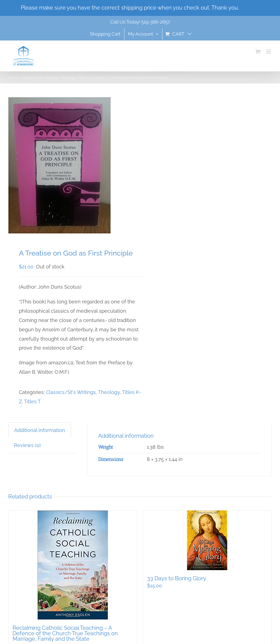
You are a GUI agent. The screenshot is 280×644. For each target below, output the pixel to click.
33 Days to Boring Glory (177, 578)
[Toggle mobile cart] (258, 52)
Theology (109, 392)
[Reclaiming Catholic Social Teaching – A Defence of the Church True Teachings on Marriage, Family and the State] (73, 565)
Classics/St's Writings (71, 392)
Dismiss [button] (250, 8)
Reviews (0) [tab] (27, 445)
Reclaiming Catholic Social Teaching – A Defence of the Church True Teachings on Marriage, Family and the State (65, 633)
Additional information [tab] (40, 430)
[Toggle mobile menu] (269, 52)
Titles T (32, 401)
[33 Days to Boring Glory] (207, 540)
